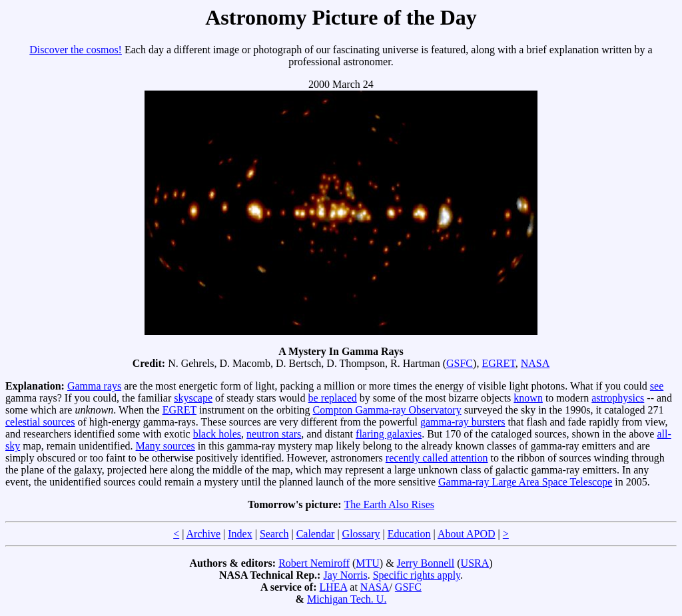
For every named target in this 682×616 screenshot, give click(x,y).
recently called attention (437, 458)
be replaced (333, 398)
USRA (475, 563)
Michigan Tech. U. (347, 599)
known (528, 398)
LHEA (334, 587)
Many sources (166, 446)
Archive (204, 534)
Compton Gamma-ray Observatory (387, 410)
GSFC (460, 363)
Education (409, 534)
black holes (217, 434)
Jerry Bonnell (426, 563)
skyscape (193, 398)
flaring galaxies (389, 434)
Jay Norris (345, 575)
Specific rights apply (417, 575)
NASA (535, 363)
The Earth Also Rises (390, 504)
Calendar (316, 534)
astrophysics (618, 398)
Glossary (361, 534)
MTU (368, 563)
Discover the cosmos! (76, 50)
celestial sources (40, 422)
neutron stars (274, 434)
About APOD (467, 534)
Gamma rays (94, 386)
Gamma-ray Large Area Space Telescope (525, 482)
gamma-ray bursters (463, 422)
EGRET (498, 363)
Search (274, 534)
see (657, 386)
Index (240, 534)
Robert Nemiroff (314, 563)
